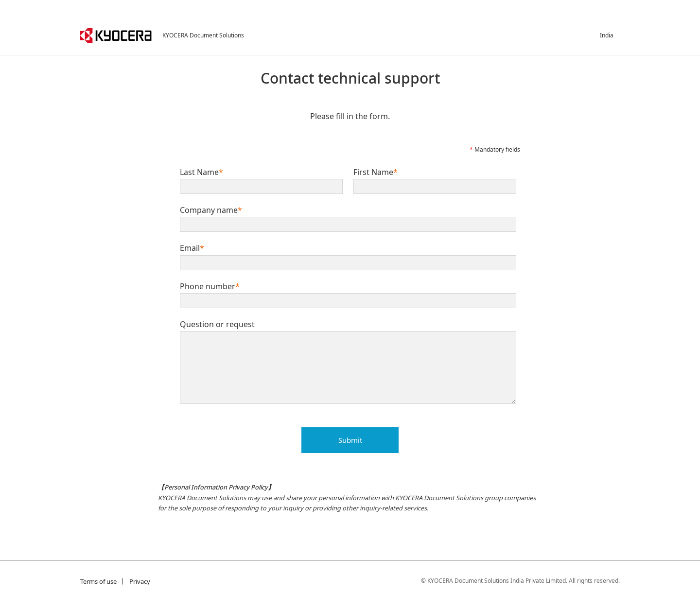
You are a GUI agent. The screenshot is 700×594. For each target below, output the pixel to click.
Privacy (140, 581)
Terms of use (98, 581)
